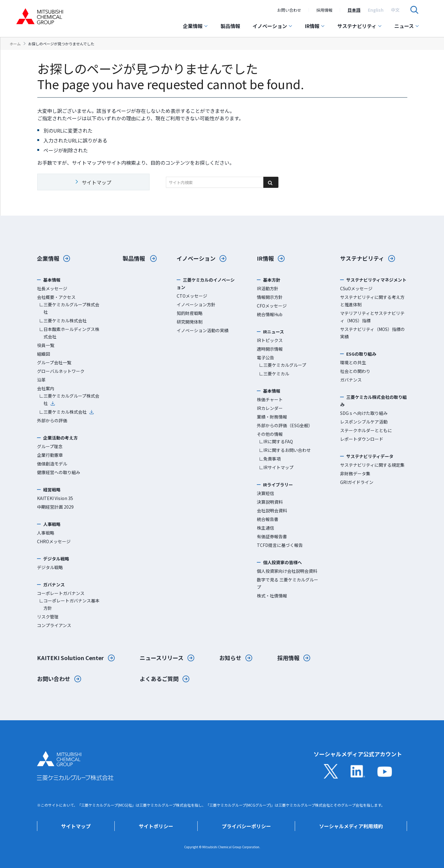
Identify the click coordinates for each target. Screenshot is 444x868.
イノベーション (273, 26)
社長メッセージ (52, 288)
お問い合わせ (289, 10)
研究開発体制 (190, 322)
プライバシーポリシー (246, 826)
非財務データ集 (355, 473)
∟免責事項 (270, 459)
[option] (354, 10)
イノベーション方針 (196, 304)
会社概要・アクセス (56, 297)
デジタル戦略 (50, 567)
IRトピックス (270, 340)
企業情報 (195, 26)
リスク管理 (48, 617)
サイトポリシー (156, 826)
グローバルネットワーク (61, 371)
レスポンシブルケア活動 (364, 422)
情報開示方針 (270, 297)
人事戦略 (46, 533)
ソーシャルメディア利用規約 (351, 826)
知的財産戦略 (190, 313)
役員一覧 (46, 345)
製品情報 (230, 26)
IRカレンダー (270, 408)
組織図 (43, 354)
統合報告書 (268, 519)
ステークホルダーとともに (366, 430)
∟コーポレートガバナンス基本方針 (69, 604)
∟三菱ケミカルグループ (283, 365)
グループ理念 (50, 446)
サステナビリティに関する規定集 (372, 465)
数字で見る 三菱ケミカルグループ (288, 583)
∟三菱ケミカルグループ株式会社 (69, 308)
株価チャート (270, 399)
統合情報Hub (270, 314)
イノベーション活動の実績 (203, 330)
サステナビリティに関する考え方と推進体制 (372, 301)
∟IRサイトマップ (276, 467)
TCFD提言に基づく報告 (280, 545)
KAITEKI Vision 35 (55, 498)
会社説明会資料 (272, 510)
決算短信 (265, 493)
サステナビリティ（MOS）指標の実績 (372, 333)
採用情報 (324, 10)
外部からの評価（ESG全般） (285, 425)
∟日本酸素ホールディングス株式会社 (69, 333)
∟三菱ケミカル (274, 374)
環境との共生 (353, 362)
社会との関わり (355, 371)
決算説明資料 (270, 502)
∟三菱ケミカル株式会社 (63, 320)
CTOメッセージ (192, 296)
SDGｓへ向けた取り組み (364, 413)
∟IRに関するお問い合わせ (285, 450)
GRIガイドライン (357, 482)
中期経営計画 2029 (55, 507)
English (376, 10)
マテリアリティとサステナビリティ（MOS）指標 (372, 317)
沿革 (41, 380)
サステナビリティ (360, 26)
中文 (395, 10)
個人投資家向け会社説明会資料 (287, 571)
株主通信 (265, 528)
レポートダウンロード (362, 439)
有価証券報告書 (272, 536)
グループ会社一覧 (54, 362)
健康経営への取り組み (59, 472)
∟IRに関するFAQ (276, 441)
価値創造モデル (52, 464)
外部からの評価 (52, 420)
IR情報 (315, 26)
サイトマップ (76, 826)
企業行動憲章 (50, 455)
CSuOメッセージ (356, 288)
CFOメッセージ (272, 306)
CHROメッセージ (54, 541)
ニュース (407, 26)
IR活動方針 (268, 288)
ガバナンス (351, 380)
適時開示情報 (270, 349)
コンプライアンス (54, 625)
